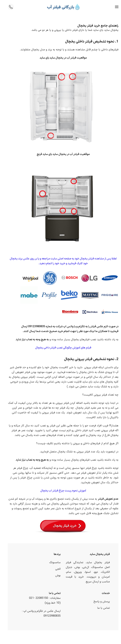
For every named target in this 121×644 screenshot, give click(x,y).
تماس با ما (101, 608)
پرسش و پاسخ (99, 602)
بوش (55, 576)
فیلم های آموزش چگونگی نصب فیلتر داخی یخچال (61, 348)
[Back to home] (60, 7)
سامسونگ (52, 562)
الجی (55, 569)
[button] (114, 7)
